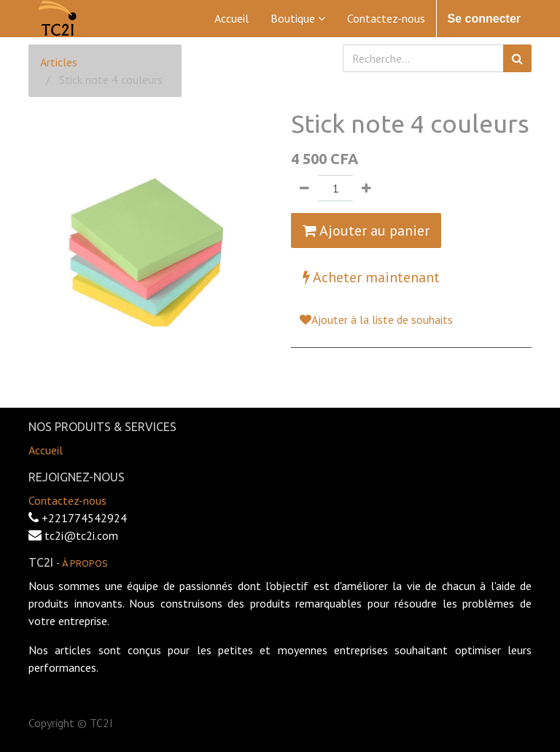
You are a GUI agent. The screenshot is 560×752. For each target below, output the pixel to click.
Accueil (46, 450)
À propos (85, 563)
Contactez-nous (67, 500)
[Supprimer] (304, 188)
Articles (59, 62)
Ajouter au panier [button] (366, 230)
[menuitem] (232, 18)
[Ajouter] (366, 188)
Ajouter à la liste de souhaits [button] (376, 319)
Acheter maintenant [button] (371, 277)
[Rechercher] (517, 58)
